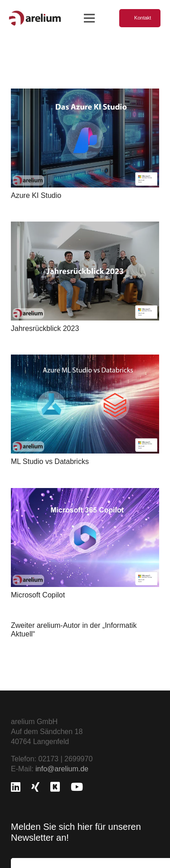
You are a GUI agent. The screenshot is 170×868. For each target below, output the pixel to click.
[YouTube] (77, 787)
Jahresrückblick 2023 (45, 328)
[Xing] (35, 787)
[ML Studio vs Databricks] (85, 359)
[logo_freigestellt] (35, 18)
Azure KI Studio (36, 195)
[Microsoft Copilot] (85, 492)
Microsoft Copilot (38, 594)
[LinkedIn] (16, 787)
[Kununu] (55, 787)
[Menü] (89, 18)
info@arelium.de (62, 769)
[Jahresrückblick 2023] (85, 226)
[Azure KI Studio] (85, 93)
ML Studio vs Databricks (50, 461)
